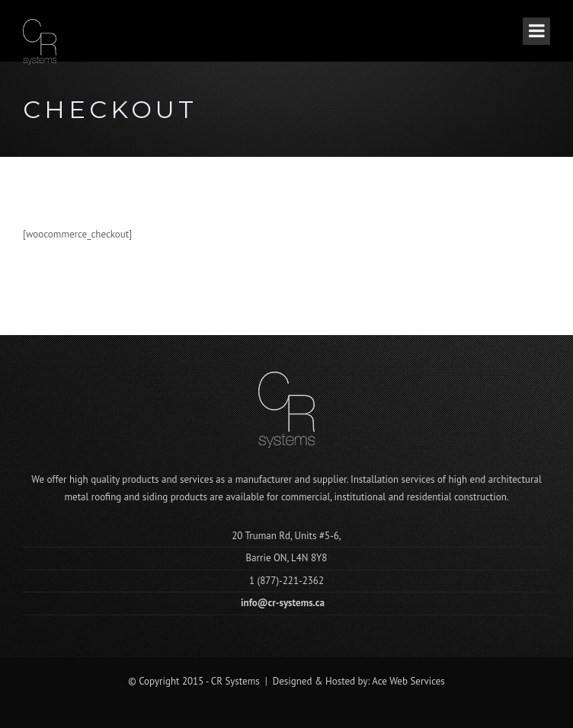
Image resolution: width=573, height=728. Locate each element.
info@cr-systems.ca (283, 603)
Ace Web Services (408, 681)
